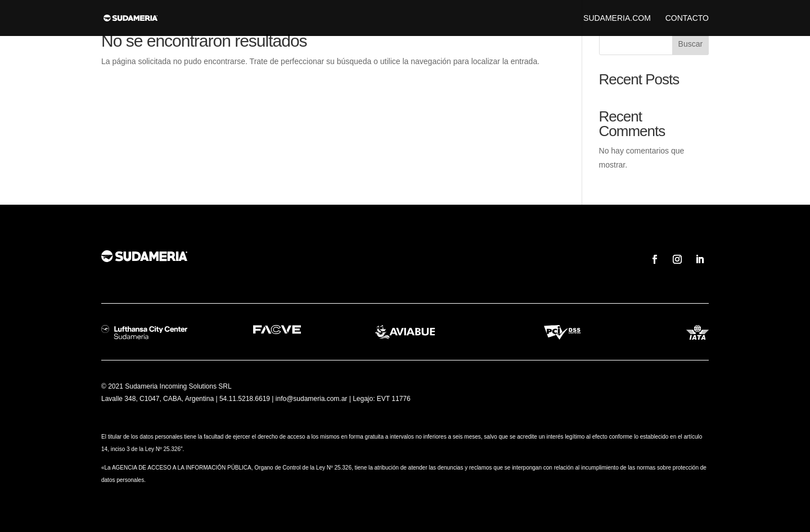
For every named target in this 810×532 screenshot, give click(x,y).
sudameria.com (617, 18)
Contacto (687, 18)
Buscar (691, 44)
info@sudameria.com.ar (312, 399)
